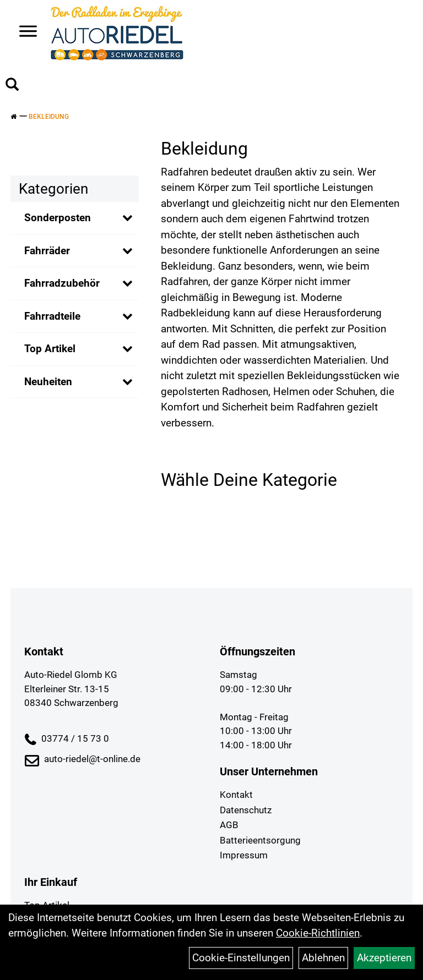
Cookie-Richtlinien (318, 933)
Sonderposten (58, 218)
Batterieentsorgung (260, 840)
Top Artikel (50, 349)
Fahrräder (47, 251)
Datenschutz (246, 810)
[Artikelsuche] (12, 86)
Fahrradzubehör (62, 283)
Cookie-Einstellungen (241, 958)
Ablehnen (323, 958)
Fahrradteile (52, 316)
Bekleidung (49, 117)
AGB (229, 825)
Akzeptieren (384, 958)
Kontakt (236, 795)
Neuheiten (48, 382)
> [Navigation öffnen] (24, 32)
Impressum (244, 855)
